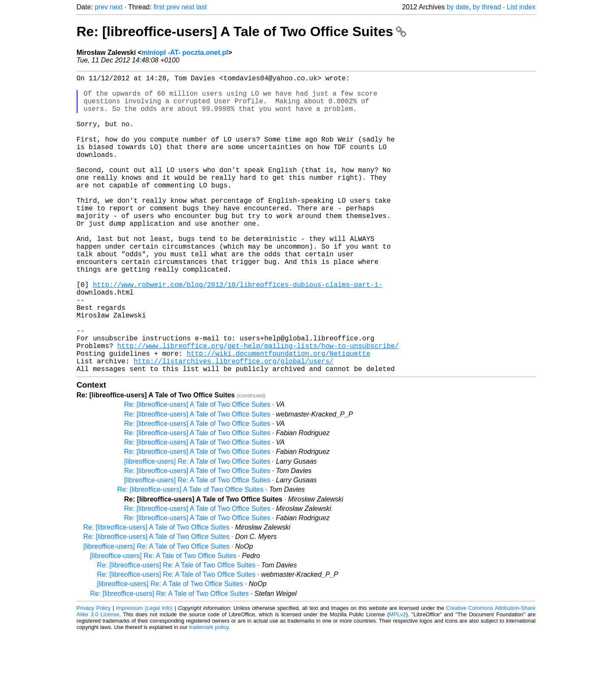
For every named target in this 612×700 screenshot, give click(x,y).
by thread (487, 7)
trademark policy (209, 693)
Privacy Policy (94, 674)
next (116, 7)
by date (458, 7)
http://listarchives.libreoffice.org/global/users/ (233, 425)
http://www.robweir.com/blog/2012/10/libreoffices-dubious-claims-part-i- (238, 332)
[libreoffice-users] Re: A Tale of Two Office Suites (197, 528)
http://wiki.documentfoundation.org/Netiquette (278, 416)
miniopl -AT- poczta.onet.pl (185, 52)
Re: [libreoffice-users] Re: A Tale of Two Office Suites (176, 631)
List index (521, 7)
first (159, 7)
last (202, 7)
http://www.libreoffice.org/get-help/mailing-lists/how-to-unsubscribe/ (258, 407)
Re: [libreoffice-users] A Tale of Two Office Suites (241, 31)
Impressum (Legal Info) (144, 674)
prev (101, 7)
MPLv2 (397, 681)
